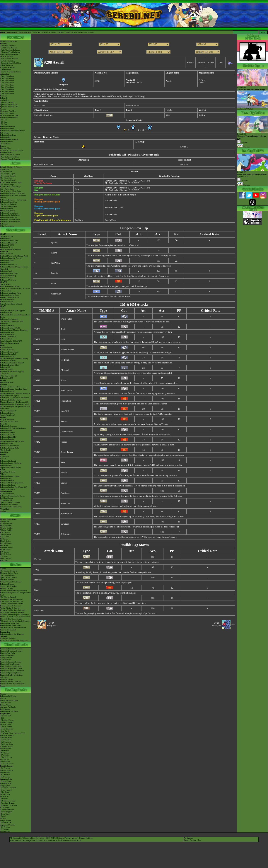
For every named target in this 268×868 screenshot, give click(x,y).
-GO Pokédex (6, 70)
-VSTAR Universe (8, 801)
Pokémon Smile (6, 271)
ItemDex (4, 96)
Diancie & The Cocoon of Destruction (15, 617)
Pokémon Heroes (7, 584)
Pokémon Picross (7, 332)
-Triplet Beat (5, 794)
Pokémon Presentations (9, 139)
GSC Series (5, 537)
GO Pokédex (59, 32)
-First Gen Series (7, 764)
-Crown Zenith (6, 727)
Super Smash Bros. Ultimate (11, 304)
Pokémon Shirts (6, 142)
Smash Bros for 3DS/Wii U (11, 341)
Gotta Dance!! (6, 660)
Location (201, 62)
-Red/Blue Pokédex (8, 46)
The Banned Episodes (9, 206)
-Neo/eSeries (5, 762)
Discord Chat (5, 148)
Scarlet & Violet (7, 236)
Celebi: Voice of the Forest (11, 582)
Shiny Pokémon (6, 209)
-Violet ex (4, 799)
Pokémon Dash (6, 430)
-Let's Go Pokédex (8, 61)
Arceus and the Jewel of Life (12, 601)
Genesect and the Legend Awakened (14, 615)
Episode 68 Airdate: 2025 (253, 173)
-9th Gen (4, 120)
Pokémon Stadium (7, 485)
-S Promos (4, 829)
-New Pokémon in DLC (10, 157)
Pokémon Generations (9, 213)
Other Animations (7, 226)
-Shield (3, 818)
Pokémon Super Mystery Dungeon (14, 330)
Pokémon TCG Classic (9, 711)
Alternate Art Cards (8, 707)
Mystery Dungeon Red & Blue (12, 441)
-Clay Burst (5, 792)
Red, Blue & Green (8, 472)
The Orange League (8, 176)
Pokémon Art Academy (9, 319)
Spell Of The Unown (8, 577)
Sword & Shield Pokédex (76, 32)
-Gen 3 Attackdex (7, 80)
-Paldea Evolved (7, 722)
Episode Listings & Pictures (11, 167)
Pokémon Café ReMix (9, 241)
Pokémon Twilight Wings (10, 215)
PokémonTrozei (6, 443)
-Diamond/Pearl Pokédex (10, 52)
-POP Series (5, 777)
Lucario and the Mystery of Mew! (14, 591)
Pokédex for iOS (7, 378)
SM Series (4, 561)
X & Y (3, 308)
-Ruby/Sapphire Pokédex (10, 50)
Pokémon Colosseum (9, 426)
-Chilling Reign (6, 746)
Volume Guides (6, 530)
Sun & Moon (5, 284)
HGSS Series (5, 550)
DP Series (4, 545)
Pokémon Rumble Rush (10, 295)
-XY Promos (5, 775)
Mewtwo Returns (7, 580)
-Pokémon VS (6, 823)
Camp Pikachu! (6, 657)
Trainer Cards (6, 703)
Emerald (4, 424)
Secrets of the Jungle (8, 630)
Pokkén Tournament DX (10, 297)
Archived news (11, 41)
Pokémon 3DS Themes (9, 505)
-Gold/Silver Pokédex (9, 48)
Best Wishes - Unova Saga (11, 187)
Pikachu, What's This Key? (11, 681)
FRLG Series (5, 541)
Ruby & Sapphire (7, 419)
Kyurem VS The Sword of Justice (13, 610)
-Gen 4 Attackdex (7, 83)
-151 (2, 718)
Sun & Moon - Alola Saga (10, 191)
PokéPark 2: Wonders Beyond (12, 363)
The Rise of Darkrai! (8, 597)
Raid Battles (5, 709)
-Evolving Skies (7, 744)
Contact (29, 32)
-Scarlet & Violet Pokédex (11, 72)
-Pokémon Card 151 (8, 788)
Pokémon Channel (7, 433)
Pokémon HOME (7, 260)
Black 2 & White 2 (8, 350)
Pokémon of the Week (9, 118)
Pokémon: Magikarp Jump (11, 293)
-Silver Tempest (6, 729)
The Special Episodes (9, 204)
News (3, 41)
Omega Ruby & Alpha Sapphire (13, 310)
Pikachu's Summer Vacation (11, 649)
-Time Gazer (5, 814)
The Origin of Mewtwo (9, 571)
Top (199, 840)
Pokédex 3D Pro (7, 369)
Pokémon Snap (6, 478)
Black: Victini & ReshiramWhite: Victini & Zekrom (11, 607)
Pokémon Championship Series (13, 131)
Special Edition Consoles (10, 502)
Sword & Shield (7, 254)
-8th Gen (4, 122)
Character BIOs (6, 524)
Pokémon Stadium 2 (8, 461)
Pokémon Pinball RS (8, 437)
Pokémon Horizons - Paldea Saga (13, 200)
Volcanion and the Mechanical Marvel (15, 621)
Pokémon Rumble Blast (10, 365)
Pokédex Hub (47, 32)
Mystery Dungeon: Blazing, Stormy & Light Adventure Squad (15, 394)
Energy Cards (6, 705)
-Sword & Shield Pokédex (10, 63)
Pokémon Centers (7, 128)
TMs (221, 62)
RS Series (4, 539)
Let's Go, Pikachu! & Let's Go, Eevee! (15, 289)
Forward (193, 840)
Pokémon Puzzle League (10, 476)
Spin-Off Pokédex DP (9, 104)
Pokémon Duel (6, 339)
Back (186, 840)
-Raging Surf (5, 786)
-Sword (3, 816)
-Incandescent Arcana (9, 805)
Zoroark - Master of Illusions (12, 604)
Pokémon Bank (6, 313)
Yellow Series (6, 534)
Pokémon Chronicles (8, 202)
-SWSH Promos (7, 770)
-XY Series (5, 753)
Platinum (4, 385)
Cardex (3, 109)
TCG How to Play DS (9, 376)
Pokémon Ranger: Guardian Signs (14, 389)
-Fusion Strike (6, 740)
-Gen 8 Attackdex (7, 91)
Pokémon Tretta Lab (8, 354)
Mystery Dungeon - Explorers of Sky (15, 402)
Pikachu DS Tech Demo (10, 446)
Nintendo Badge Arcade (10, 343)
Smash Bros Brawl (8, 415)
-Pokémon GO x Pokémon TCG (13, 733)
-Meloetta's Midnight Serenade (12, 612)
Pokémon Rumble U (8, 356)
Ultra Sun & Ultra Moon (10, 286)
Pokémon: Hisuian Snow (10, 219)
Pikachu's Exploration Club (11, 668)
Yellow (3, 474)
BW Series (4, 552)
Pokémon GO (6, 238)
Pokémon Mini (6, 465)
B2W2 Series (5, 554)
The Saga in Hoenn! (8, 180)
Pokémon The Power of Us (11, 625)
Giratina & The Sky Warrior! (12, 599)
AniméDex (5, 169)
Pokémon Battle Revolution (11, 400)
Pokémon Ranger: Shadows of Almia (15, 404)
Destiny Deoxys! (7, 588)
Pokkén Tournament (8, 337)
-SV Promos (5, 768)
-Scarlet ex (4, 796)
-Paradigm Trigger (7, 803)
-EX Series (4, 759)
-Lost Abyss (5, 807)
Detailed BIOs (6, 526)
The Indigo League (8, 174)
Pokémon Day (6, 137)
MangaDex (5, 521)
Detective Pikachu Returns (11, 249)
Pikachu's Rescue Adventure (11, 651)
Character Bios (6, 171)
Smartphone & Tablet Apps (11, 507)
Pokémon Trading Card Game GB (14, 487)
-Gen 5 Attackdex (7, 85)
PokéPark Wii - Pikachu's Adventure (15, 398)
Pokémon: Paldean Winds (10, 222)
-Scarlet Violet (6, 724)
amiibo (3, 511)
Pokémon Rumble (7, 391)
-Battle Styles (6, 748)
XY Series (4, 556)
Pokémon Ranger (7, 439)
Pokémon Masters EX (9, 243)
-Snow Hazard (6, 790)
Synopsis (242, 181)
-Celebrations (6, 742)
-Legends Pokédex (8, 67)
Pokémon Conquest (8, 361)
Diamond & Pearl (7, 382)
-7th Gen (4, 124)
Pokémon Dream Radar (9, 352)
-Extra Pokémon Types (9, 700)
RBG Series (5, 532)
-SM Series (5, 751)
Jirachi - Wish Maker (9, 586)
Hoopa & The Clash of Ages (11, 619)
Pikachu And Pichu (8, 653)
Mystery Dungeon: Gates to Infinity (14, 358)
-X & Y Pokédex (7, 56)
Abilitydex (4, 100)
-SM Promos (5, 772)
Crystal (3, 459)
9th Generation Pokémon (10, 155)
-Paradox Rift (6, 716)
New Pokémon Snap (8, 276)
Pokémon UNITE (7, 245)
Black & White (6, 348)
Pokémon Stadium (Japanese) (12, 483)
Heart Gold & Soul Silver (10, 387)
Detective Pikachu (7, 300)
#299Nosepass (217, 624)
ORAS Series (5, 558)
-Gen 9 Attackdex (7, 94)
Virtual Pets (5, 509)
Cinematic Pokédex (8, 111)
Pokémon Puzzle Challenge (11, 463)
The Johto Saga (6, 178)
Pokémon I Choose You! (10, 623)
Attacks (211, 62)
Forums (22, 32)
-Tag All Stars (6, 820)
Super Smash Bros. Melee (10, 467)
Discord (37, 32)
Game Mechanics (7, 113)
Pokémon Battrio (7, 413)
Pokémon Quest (6, 302)
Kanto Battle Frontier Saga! (11, 182)
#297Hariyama (52, 624)
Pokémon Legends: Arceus (11, 258)
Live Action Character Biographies (14, 641)
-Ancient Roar (6, 783)
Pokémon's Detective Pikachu (12, 634)
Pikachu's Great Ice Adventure (12, 671)
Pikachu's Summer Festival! (11, 662)
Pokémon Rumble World (10, 328)
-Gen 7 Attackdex (7, 89)
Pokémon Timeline (8, 126)
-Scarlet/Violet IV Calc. (9, 115)
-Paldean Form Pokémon (10, 159)
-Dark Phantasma (7, 810)
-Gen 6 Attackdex (7, 87)
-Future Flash (5, 781)
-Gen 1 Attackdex (7, 76)
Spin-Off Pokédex (7, 102)
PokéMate (4, 452)
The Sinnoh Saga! (7, 185)
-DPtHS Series (6, 757)
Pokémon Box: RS (8, 435)
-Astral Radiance (7, 735)
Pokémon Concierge (8, 135)
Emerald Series (6, 543)
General (191, 62)
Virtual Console (6, 500)
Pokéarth (91, 32)
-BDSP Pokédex (7, 65)
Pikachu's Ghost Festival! (10, 664)
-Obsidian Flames (7, 720)
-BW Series (5, 755)
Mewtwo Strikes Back (9, 573)
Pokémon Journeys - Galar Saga (13, 193)
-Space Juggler (6, 812)
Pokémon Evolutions (8, 217)
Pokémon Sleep (6, 247)
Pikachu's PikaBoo (8, 655)
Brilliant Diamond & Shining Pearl (14, 256)
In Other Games (6, 498)
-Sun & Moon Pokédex (9, 59)
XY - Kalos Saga (7, 189)
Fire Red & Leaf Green (9, 422)
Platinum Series (6, 548)
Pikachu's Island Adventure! (11, 666)
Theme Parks (5, 144)
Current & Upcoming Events (12, 150)
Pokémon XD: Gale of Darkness (13, 428)
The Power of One (7, 575)
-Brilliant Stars (6, 738)
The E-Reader (6, 450)
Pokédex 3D (5, 367)
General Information (8, 519)
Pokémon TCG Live (8, 280)
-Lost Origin (5, 731)
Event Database (6, 152)
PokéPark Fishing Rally (10, 448)
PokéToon (4, 224)
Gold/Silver (5, 457)
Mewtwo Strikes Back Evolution (13, 628)
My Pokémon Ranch (8, 411)
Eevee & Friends (7, 679)
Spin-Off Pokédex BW (9, 107)
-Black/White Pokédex (9, 54)
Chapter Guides (6, 528)
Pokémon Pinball (7, 481)
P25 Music (4, 133)
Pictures (243, 147)
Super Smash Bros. (8, 489)
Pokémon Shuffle (7, 326)
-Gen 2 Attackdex (7, 78)
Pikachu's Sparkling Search (11, 673)
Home (15, 32)
